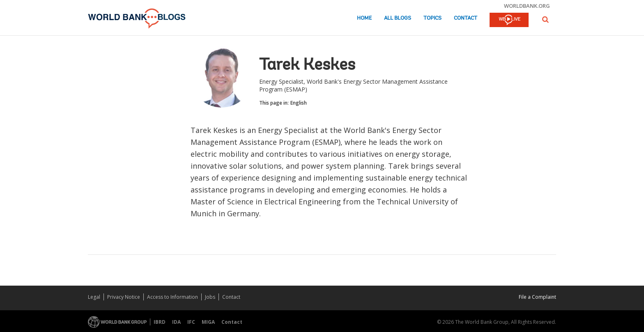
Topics (432, 18)
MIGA (208, 322)
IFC (191, 322)
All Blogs (398, 18)
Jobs (210, 297)
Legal (94, 297)
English (299, 103)
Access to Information (172, 297)
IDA (176, 322)
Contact (466, 18)
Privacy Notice (124, 297)
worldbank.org (527, 6)
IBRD (160, 322)
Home (364, 18)
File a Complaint (537, 297)
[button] (545, 19)
